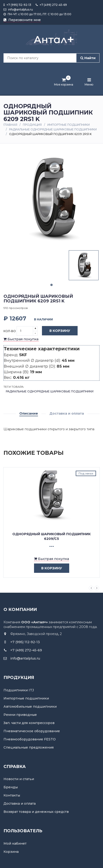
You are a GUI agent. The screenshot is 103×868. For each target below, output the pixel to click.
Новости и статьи (19, 779)
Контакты (12, 795)
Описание (29, 413)
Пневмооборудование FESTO (30, 739)
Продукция (32, 125)
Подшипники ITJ (19, 690)
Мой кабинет (15, 843)
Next (97, 588)
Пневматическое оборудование (32, 731)
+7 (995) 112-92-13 (17, 5)
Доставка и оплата (67, 413)
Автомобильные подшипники (30, 707)
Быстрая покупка (21, 339)
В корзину (56, 331)
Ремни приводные (20, 715)
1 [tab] (51, 285)
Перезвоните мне (22, 20)
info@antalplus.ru (18, 9)
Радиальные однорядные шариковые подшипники (53, 129)
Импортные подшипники (69, 125)
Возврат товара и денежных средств (36, 812)
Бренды (11, 787)
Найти (88, 58)
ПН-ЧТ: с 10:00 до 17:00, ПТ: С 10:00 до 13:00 (37, 14)
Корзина (11, 852)
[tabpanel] (84, 265)
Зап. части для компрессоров (29, 723)
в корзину (48, 568)
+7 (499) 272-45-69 (51, 5)
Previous (91, 588)
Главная (10, 125)
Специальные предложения (29, 747)
